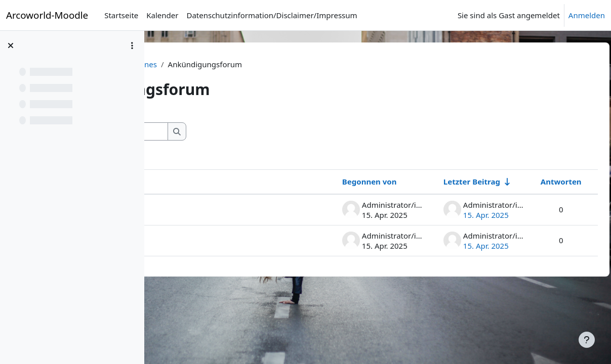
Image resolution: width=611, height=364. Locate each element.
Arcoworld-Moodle (47, 15)
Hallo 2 (189, 209)
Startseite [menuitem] (121, 15)
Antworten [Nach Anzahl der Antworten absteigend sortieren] (538, 181)
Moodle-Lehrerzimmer (204, 64)
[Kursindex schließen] (11, 45)
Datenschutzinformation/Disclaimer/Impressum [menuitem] (272, 15)
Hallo (185, 240)
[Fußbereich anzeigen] (587, 340)
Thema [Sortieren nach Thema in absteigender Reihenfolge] (189, 181)
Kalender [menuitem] (162, 15)
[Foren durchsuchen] (248, 132)
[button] (175, 132)
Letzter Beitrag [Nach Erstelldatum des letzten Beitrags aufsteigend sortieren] (449, 181)
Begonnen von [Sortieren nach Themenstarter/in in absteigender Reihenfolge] (347, 181)
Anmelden (587, 15)
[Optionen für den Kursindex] (132, 45)
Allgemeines (277, 64)
